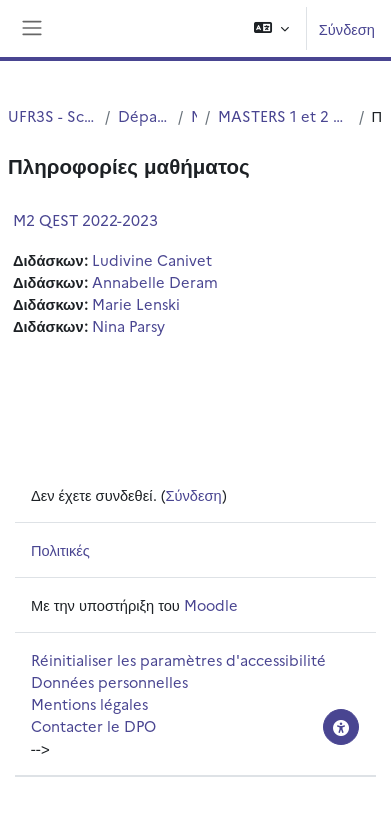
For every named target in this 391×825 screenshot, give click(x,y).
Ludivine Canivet (152, 259)
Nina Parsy (128, 325)
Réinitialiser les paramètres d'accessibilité (178, 659)
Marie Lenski (136, 303)
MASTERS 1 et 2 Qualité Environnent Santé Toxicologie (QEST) (284, 115)
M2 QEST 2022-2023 (85, 219)
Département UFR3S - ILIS (144, 115)
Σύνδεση (347, 28)
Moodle (211, 604)
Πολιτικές (60, 549)
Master (194, 115)
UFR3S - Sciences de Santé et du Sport (52, 115)
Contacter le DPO (93, 725)
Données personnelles (109, 681)
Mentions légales (89, 703)
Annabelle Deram (155, 281)
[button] (271, 28)
